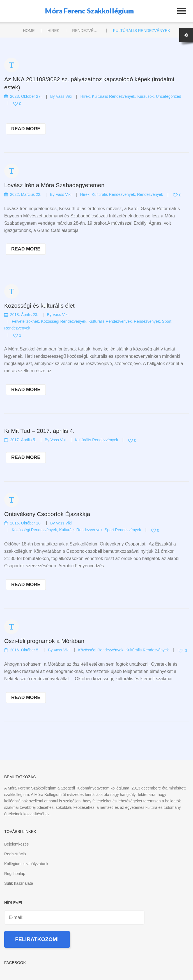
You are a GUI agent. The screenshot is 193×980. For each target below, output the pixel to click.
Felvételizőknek (25, 321)
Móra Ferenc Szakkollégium (89, 11)
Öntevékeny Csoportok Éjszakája (47, 514)
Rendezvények (86, 31)
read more (26, 129)
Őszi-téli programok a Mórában (44, 641)
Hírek (53, 31)
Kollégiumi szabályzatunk (26, 864)
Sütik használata (19, 883)
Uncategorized (169, 96)
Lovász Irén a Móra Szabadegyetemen (54, 185)
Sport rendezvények (123, 530)
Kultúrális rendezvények (114, 96)
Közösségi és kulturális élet (39, 306)
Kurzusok (145, 96)
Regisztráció (15, 854)
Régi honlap (15, 874)
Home (29, 31)
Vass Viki (64, 96)
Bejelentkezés (16, 844)
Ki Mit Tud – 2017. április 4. (39, 431)
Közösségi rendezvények (64, 321)
